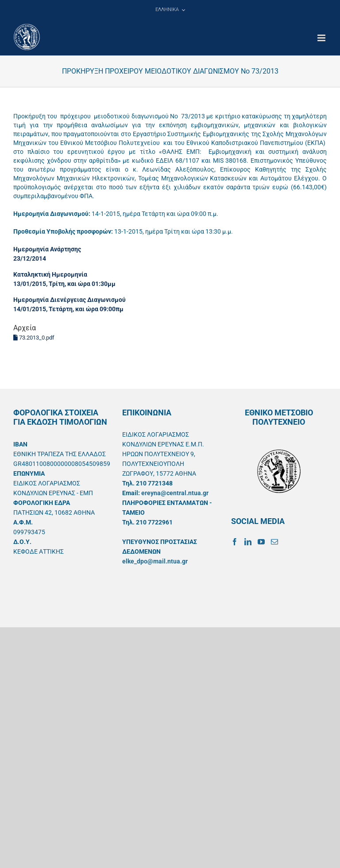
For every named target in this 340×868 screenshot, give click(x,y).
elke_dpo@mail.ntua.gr (155, 561)
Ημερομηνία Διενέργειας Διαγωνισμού (70, 300)
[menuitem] (170, 10)
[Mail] (274, 542)
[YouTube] (261, 542)
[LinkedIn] (248, 542)
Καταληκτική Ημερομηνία (50, 274)
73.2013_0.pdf (34, 338)
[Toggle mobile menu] (322, 38)
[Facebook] (235, 542)
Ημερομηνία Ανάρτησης (47, 249)
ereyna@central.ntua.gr (175, 493)
